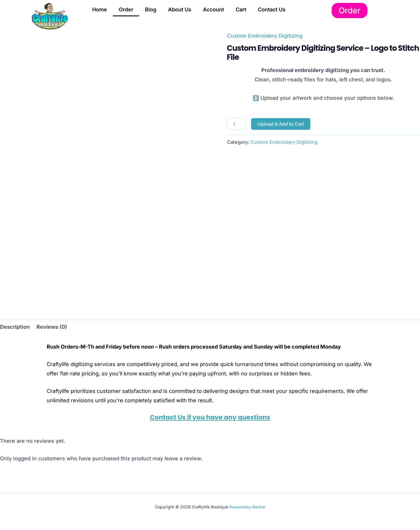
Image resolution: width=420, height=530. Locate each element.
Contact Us (272, 9)
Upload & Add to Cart (281, 124)
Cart (241, 9)
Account (213, 9)
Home (100, 9)
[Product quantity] (236, 124)
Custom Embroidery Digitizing (265, 36)
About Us (180, 9)
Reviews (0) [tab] (52, 327)
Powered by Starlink (247, 507)
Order (126, 9)
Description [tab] (15, 327)
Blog (151, 9)
